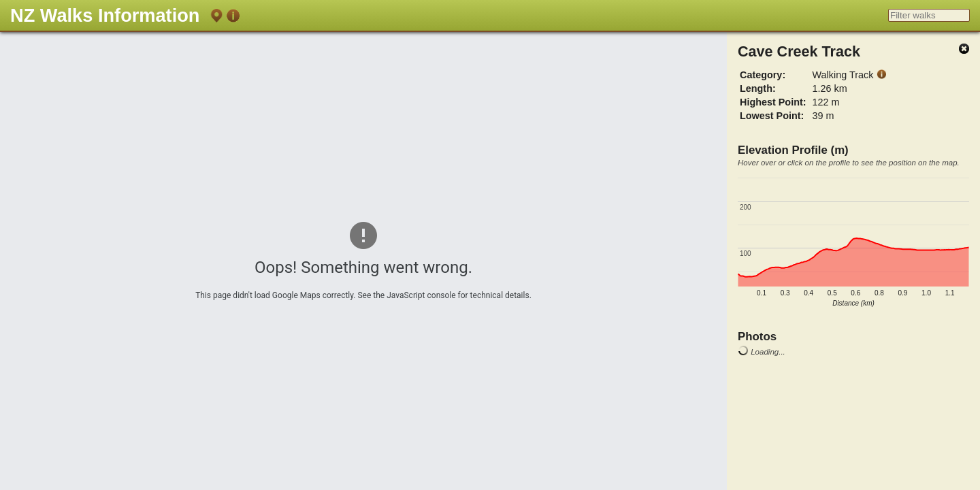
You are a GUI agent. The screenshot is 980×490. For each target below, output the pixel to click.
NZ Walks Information (105, 15)
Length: (758, 88)
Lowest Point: (772, 116)
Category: (763, 75)
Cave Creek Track (799, 51)
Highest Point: (773, 102)
